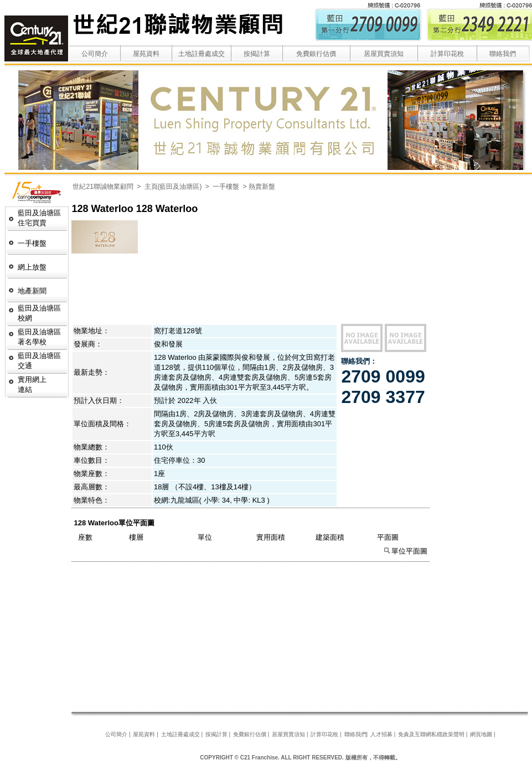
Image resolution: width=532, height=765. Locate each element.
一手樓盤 (32, 243)
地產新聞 (32, 291)
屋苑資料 (146, 54)
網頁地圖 (481, 734)
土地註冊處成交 (202, 54)
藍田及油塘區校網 (39, 313)
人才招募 (381, 734)
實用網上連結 (32, 384)
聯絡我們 (503, 54)
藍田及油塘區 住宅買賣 (39, 218)
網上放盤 (32, 267)
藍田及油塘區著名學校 (39, 337)
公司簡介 (95, 54)
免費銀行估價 (316, 54)
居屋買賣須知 (384, 54)
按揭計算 (257, 54)
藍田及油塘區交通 (39, 361)
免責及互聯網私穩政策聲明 (431, 734)
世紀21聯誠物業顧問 (104, 187)
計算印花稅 (447, 54)
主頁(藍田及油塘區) (173, 187)
